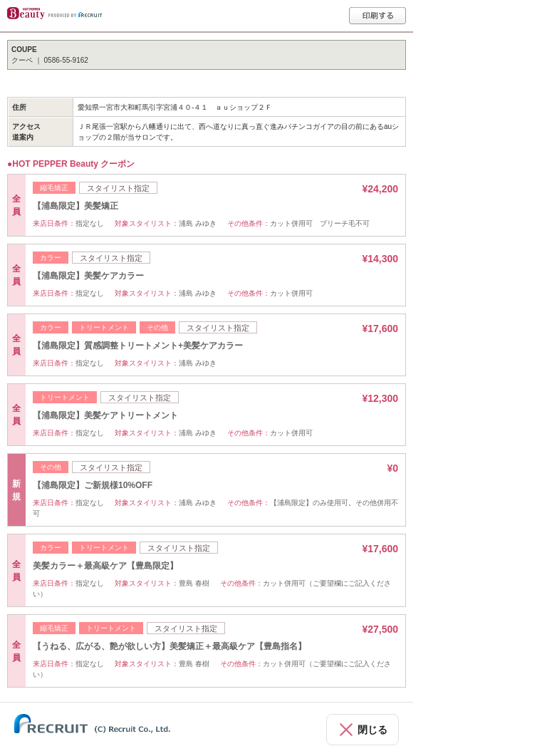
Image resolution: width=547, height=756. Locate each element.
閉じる (373, 730)
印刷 (377, 16)
